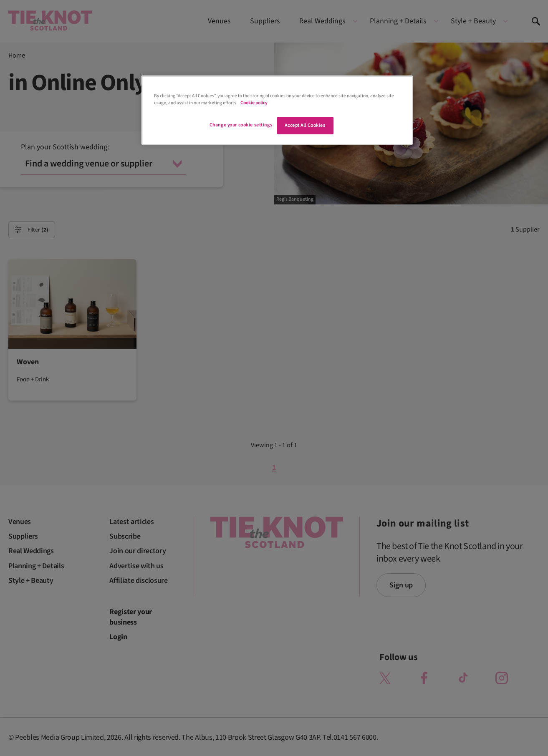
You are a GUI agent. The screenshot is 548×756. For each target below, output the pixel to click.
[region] (277, 110)
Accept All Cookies (305, 125)
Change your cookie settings (241, 125)
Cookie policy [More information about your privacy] (254, 103)
